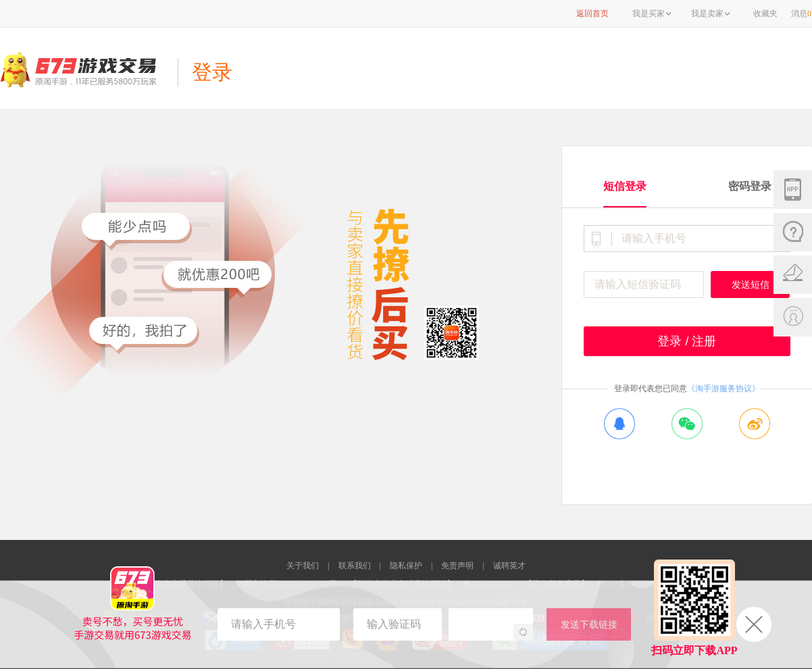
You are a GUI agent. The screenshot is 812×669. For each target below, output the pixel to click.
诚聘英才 (509, 566)
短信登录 (625, 186)
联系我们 (355, 566)
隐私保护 (406, 566)
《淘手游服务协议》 (724, 389)
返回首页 (592, 14)
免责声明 (457, 566)
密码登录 (750, 186)
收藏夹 (765, 14)
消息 (801, 14)
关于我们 (303, 566)
